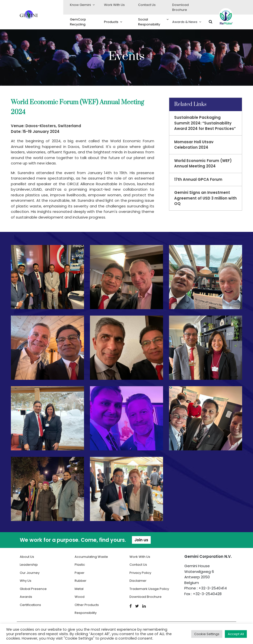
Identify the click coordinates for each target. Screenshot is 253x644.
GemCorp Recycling (78, 22)
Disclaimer (138, 581)
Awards (26, 597)
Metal (79, 589)
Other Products (87, 605)
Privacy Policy (140, 573)
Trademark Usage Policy (149, 589)
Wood (80, 597)
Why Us (26, 581)
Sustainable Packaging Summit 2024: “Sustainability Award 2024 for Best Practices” (205, 123)
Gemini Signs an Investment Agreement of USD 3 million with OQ (205, 198)
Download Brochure (180, 7)
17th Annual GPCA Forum (198, 179)
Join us (141, 540)
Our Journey (30, 573)
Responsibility (86, 613)
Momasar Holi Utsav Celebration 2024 (194, 145)
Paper (80, 573)
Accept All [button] (236, 634)
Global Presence (33, 589)
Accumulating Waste (91, 557)
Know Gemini (80, 5)
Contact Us (147, 5)
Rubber (81, 581)
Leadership (29, 565)
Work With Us (114, 5)
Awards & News (185, 22)
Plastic (80, 565)
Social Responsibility (149, 22)
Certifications (30, 605)
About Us (27, 557)
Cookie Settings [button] (207, 634)
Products (111, 22)
